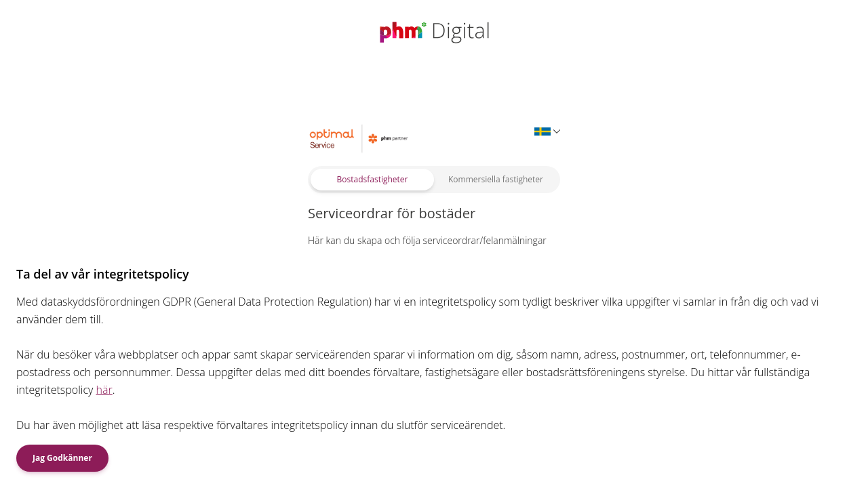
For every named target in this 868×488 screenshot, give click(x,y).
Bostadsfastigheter (373, 179)
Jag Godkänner (62, 458)
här (104, 390)
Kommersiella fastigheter (496, 179)
